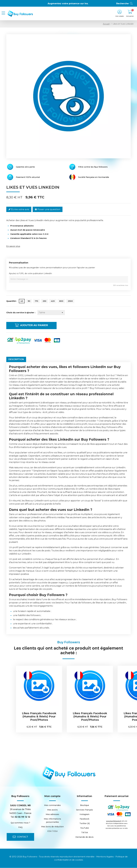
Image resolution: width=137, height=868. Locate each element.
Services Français (84, 810)
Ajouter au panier (34, 326)
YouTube (85, 828)
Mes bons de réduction (52, 827)
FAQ (20, 827)
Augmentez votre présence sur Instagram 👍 (74, 4)
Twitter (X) (85, 824)
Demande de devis (84, 837)
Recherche (125, 4)
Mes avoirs (52, 810)
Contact (20, 837)
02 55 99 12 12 (22, 817)
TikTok (85, 833)
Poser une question (48, 209)
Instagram (84, 814)
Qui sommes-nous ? (20, 823)
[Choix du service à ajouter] (51, 313)
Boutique (85, 805)
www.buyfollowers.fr (114, 821)
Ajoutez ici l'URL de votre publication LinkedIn (30, 273)
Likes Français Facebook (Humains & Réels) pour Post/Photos (39, 717)
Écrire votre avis (19, 209)
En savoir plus (13, 246)
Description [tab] (16, 359)
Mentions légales (105, 857)
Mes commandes (52, 805)
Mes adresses (52, 814)
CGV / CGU (52, 831)
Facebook (84, 819)
